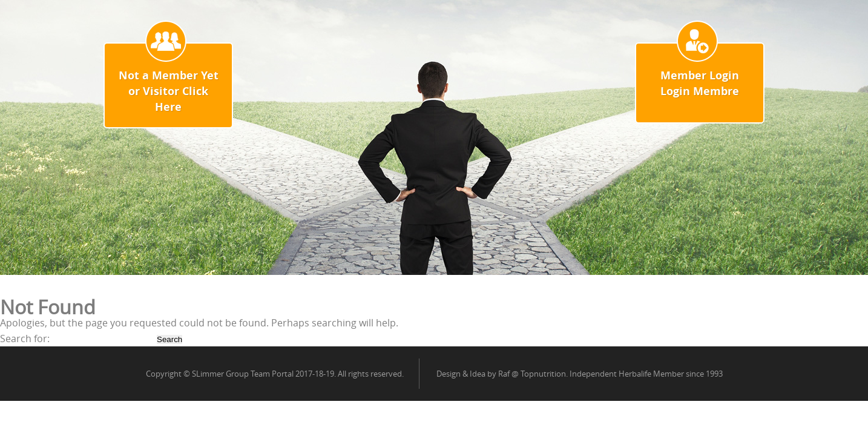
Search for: (25, 339)
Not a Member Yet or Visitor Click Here (169, 91)
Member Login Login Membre (700, 83)
